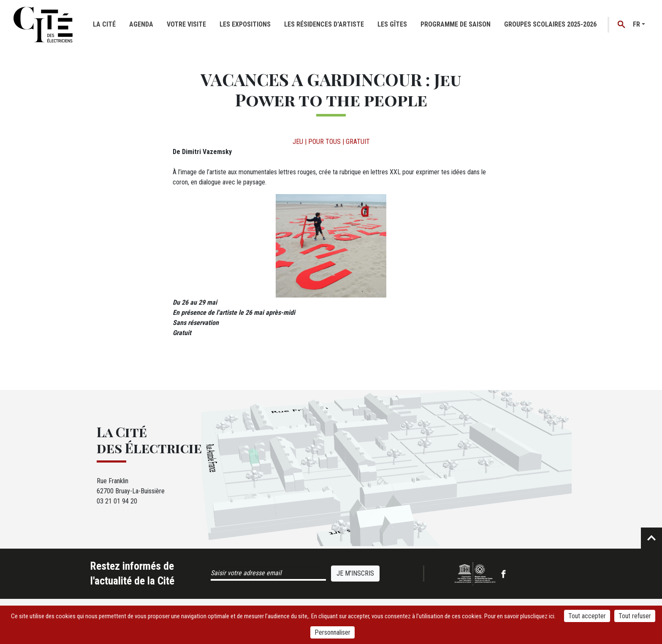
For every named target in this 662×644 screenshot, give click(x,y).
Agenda (141, 24)
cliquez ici (542, 616)
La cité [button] (104, 24)
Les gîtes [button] (392, 24)
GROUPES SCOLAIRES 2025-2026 (550, 24)
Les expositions (245, 24)
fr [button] (636, 24)
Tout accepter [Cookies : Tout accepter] (587, 616)
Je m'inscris (355, 573)
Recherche (622, 25)
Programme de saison (456, 24)
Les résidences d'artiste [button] (324, 24)
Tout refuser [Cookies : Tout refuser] (635, 616)
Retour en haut (651, 538)
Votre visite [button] (186, 24)
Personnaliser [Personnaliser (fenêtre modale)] (332, 632)
